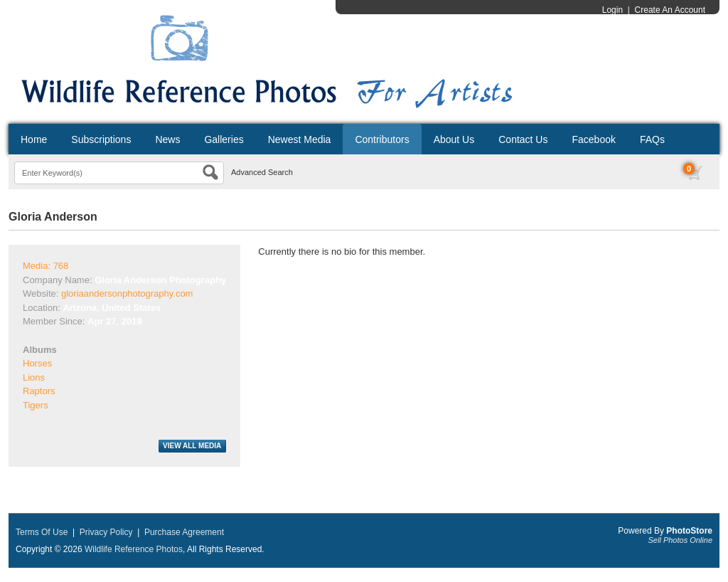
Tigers (36, 405)
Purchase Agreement (184, 532)
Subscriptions (101, 139)
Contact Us (523, 139)
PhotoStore (689, 531)
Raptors (39, 391)
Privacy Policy (106, 532)
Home (34, 139)
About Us (454, 139)
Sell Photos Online (681, 540)
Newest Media (300, 139)
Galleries (224, 139)
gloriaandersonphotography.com (127, 293)
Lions (34, 377)
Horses (37, 363)
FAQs (652, 139)
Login (612, 10)
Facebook (593, 139)
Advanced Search (262, 172)
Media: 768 (45, 266)
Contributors (382, 139)
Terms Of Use (42, 532)
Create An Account (670, 10)
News (167, 139)
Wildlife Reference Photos (134, 549)
